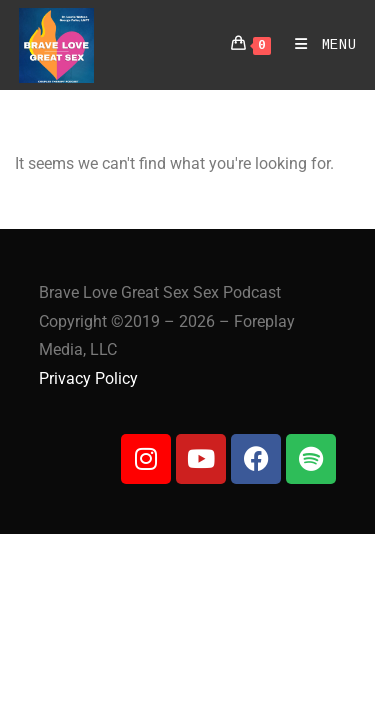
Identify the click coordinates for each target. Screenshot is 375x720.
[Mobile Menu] (318, 45)
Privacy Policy (88, 378)
